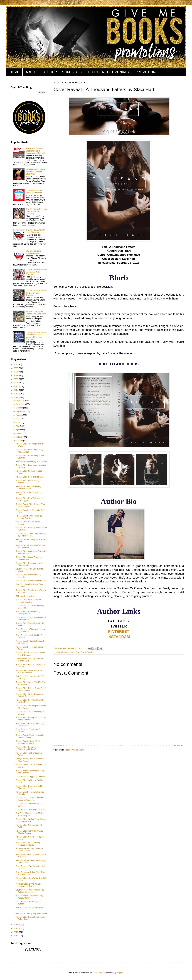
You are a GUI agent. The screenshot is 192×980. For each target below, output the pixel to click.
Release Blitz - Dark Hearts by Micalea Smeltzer (28, 601)
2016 (16, 925)
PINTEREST (119, 631)
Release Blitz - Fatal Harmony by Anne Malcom (29, 451)
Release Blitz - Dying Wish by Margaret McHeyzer (28, 844)
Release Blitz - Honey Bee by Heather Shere (28, 613)
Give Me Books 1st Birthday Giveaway (34, 192)
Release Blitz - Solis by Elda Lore (29, 477)
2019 (16, 390)
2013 (16, 936)
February (20, 437)
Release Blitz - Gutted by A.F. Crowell (31, 461)
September (21, 411)
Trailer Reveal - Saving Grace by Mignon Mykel (29, 660)
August (19, 415)
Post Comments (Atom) (75, 750)
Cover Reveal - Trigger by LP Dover (30, 777)
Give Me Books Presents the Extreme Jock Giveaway (36, 211)
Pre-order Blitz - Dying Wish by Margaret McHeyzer (28, 885)
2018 (16, 394)
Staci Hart (91, 652)
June (18, 422)
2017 (16, 397)
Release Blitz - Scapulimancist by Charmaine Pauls (29, 787)
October (20, 408)
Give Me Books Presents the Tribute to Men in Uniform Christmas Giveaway (36, 336)
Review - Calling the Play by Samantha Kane (36, 313)
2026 (16, 364)
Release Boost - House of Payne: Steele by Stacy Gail (36, 172)
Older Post (179, 745)
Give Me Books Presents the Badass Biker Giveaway (36, 293)
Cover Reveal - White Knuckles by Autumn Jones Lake (30, 891)
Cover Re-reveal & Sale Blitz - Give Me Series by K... (30, 873)
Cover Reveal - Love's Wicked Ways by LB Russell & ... (31, 535)
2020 (16, 386)
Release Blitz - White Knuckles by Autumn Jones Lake (30, 695)
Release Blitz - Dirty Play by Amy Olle (31, 913)
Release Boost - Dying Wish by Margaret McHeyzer (28, 742)
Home (119, 745)
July (18, 419)
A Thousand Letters (68, 652)
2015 (16, 928)
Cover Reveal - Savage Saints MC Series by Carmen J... (30, 799)
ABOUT (31, 72)
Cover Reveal (81, 652)
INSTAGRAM (119, 637)
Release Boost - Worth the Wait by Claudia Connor (30, 736)
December (21, 401)
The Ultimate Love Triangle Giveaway (34, 252)
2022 (16, 379)
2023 (16, 376)
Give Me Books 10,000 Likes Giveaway (36, 231)
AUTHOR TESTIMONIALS (63, 72)
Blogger (120, 973)
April (18, 430)
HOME (14, 72)
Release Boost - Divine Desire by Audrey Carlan (29, 897)
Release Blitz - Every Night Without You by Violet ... (30, 546)
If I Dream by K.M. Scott (26, 596)
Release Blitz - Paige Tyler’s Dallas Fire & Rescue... (30, 654)
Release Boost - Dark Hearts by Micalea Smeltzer (29, 517)
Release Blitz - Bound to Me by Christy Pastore (28, 488)
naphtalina (101, 973)
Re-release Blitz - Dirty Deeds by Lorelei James (29, 850)
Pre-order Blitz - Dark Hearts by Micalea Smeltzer (29, 672)
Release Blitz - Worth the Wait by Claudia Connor (29, 832)
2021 (16, 383)
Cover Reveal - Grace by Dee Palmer (31, 810)
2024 (16, 372)
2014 (16, 932)
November (21, 404)
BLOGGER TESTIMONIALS (109, 72)
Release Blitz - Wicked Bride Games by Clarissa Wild (31, 820)
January (20, 441)
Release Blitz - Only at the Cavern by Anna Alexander (31, 552)
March (19, 433)
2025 (16, 368)
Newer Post (59, 745)
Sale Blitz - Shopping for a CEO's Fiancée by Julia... (29, 814)
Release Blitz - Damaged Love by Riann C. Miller (30, 564)
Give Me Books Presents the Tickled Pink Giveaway (36, 272)
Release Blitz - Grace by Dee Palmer (31, 581)
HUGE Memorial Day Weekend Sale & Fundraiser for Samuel (35, 151)
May (18, 426)
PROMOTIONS (146, 72)
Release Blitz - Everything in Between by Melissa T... (27, 748)
